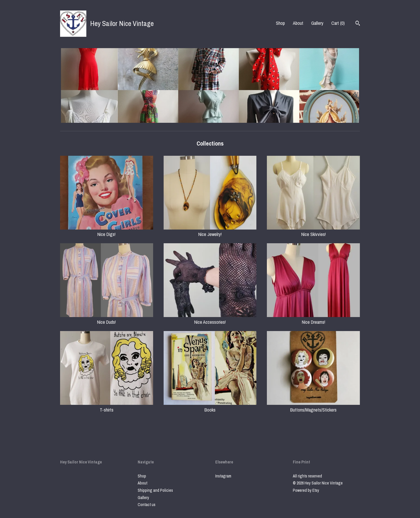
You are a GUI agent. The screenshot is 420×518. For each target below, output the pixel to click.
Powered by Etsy (306, 490)
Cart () (338, 23)
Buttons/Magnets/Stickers (313, 406)
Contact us (147, 505)
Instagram (223, 476)
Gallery (317, 23)
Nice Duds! (107, 318)
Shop (280, 23)
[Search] (358, 24)
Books (210, 406)
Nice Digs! (107, 231)
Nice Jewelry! (210, 231)
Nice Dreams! (313, 318)
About (298, 23)
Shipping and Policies (155, 490)
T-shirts (107, 406)
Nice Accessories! (210, 318)
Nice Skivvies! (313, 231)
